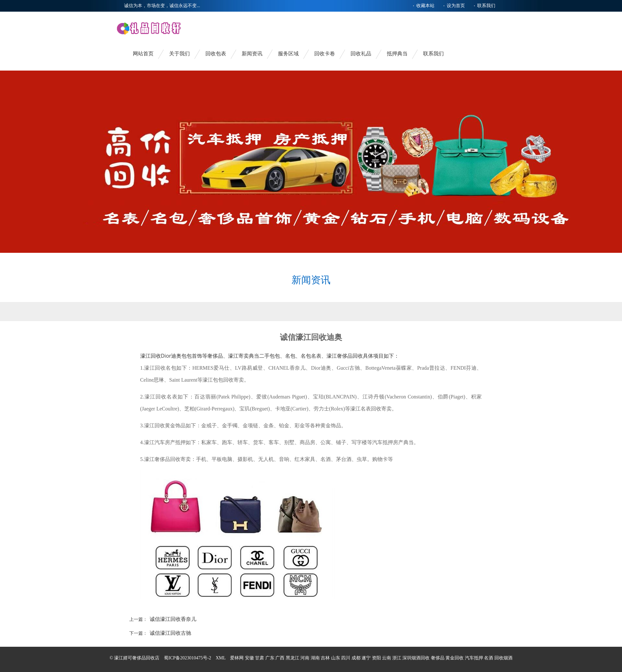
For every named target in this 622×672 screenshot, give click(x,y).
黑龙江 (293, 658)
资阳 (377, 658)
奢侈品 (438, 658)
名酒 (489, 658)
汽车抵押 (474, 658)
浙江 (397, 658)
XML (221, 658)
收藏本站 (425, 6)
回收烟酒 (503, 658)
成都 (357, 658)
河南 (305, 658)
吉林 (326, 658)
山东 (336, 658)
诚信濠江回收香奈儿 (173, 619)
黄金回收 (455, 658)
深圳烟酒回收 (416, 658)
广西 (281, 658)
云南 (387, 658)
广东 (271, 658)
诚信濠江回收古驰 (170, 633)
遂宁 (367, 658)
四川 (346, 658)
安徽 (250, 658)
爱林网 (237, 658)
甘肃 (260, 658)
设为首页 (456, 6)
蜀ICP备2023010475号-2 (187, 658)
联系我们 (486, 6)
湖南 (316, 658)
